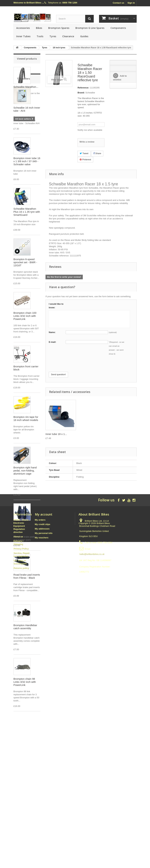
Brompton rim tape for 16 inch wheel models (26, 450)
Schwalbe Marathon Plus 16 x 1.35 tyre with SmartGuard (27, 244)
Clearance (68, 36)
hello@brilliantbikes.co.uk (92, 825)
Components (118, 28)
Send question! (58, 374)
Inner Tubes (23, 36)
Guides (84, 36)
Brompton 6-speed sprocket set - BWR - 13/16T (25, 294)
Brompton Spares (59, 28)
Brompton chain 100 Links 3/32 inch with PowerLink (25, 348)
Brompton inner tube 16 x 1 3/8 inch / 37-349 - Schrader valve (27, 193)
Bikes (39, 28)
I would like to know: (56, 306)
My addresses (42, 799)
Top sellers (23, 111)
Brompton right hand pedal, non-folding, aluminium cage (25, 502)
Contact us (118, 3)
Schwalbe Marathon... (26, 87)
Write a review (87, 142)
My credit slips (43, 795)
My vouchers (42, 808)
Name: (52, 332)
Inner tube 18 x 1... (90, 434)
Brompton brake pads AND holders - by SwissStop (26, 559)
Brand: (81, 93)
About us (18, 807)
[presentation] (75, 365)
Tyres (53, 36)
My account (44, 785)
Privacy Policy (21, 819)
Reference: (83, 88)
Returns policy (21, 839)
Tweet (84, 153)
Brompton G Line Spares (90, 28)
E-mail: (52, 342)
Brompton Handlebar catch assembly (25, 659)
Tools (40, 36)
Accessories (23, 28)
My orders (40, 791)
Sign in (131, 3)
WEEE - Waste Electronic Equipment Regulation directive (21, 797)
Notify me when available (90, 130)
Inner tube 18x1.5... (57, 434)
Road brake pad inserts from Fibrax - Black (27, 608)
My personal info (44, 804)
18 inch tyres (59, 48)
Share (97, 153)
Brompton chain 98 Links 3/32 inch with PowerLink (25, 714)
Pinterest (85, 160)
